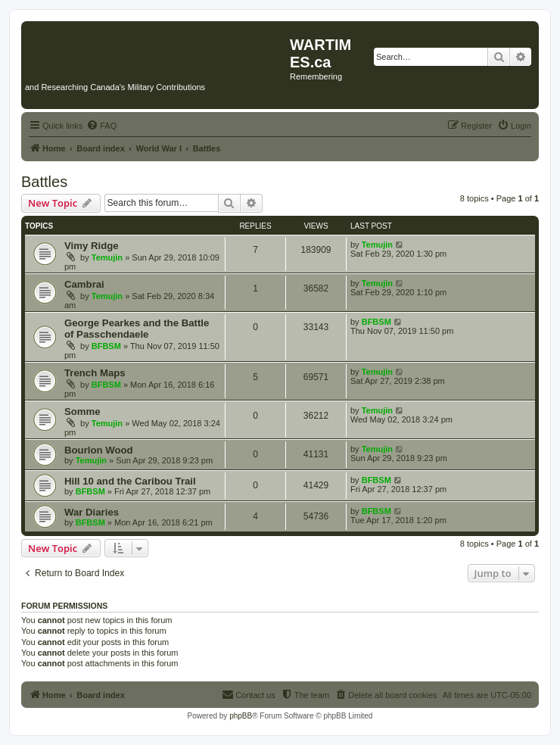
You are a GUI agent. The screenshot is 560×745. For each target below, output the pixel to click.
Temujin (107, 257)
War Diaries (92, 512)
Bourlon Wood (99, 450)
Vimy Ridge (92, 246)
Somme (82, 411)
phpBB (241, 716)
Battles (44, 182)
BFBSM (106, 346)
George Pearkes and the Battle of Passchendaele (137, 329)
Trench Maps (95, 373)
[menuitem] (101, 126)
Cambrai (84, 284)
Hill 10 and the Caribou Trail (130, 481)
